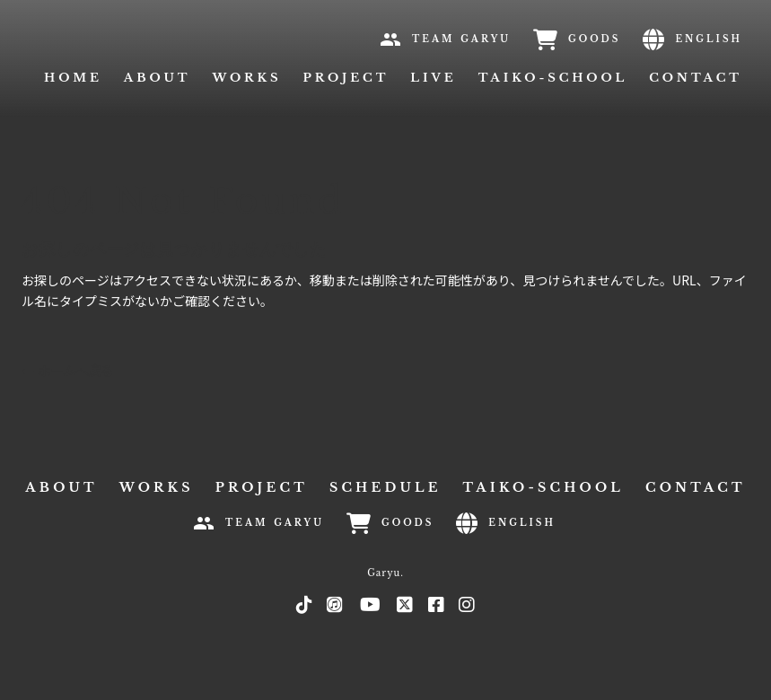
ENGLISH (709, 39)
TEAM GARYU (461, 39)
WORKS (246, 78)
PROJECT (346, 78)
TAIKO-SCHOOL (553, 78)
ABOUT (61, 487)
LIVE (433, 78)
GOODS (594, 39)
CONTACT (696, 78)
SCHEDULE (385, 487)
